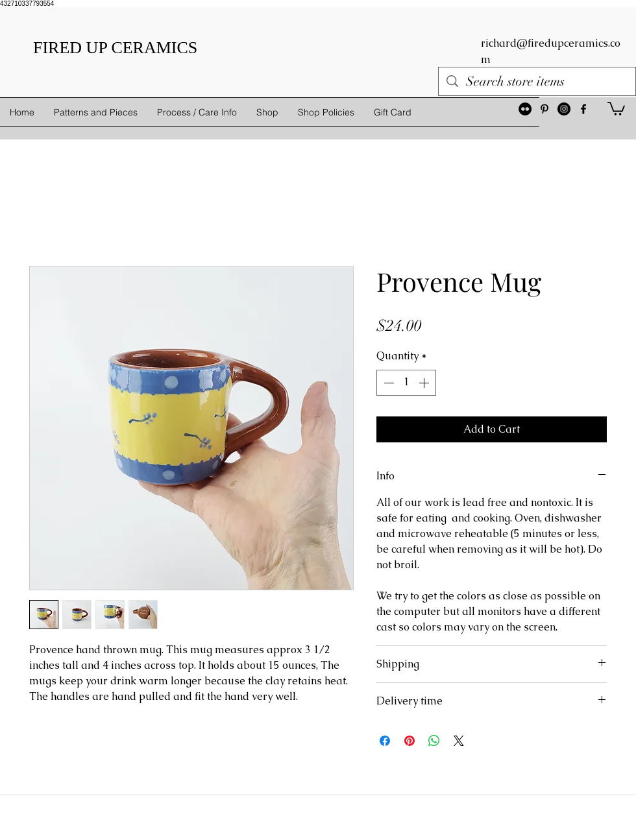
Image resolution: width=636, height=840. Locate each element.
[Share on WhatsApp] (434, 741)
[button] (616, 108)
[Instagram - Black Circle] (564, 109)
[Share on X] (459, 741)
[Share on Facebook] (385, 741)
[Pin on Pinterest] (410, 741)
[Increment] (425, 383)
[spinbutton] (406, 383)
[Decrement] (387, 383)
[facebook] (583, 109)
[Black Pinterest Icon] (544, 109)
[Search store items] (537, 81)
